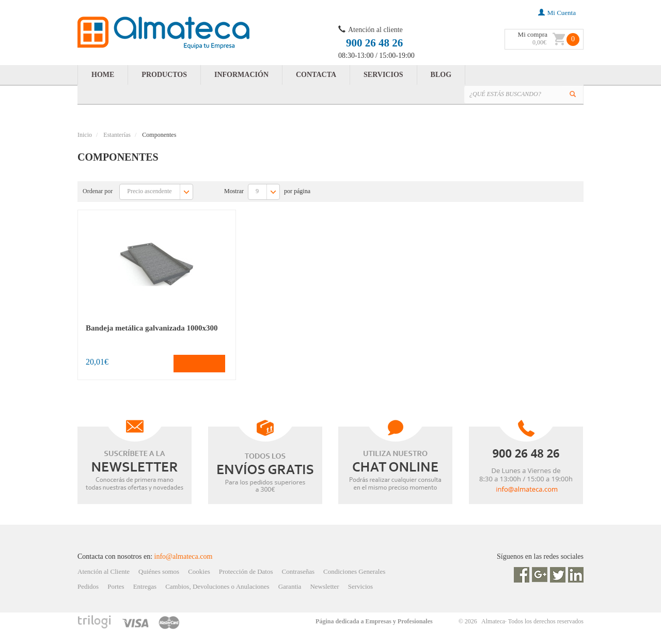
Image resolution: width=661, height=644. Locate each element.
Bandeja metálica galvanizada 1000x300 (152, 328)
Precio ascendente (160, 192)
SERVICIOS (383, 75)
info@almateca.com (184, 556)
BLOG (441, 75)
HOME (103, 75)
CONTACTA (316, 75)
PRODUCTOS (164, 75)
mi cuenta (557, 13)
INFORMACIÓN (241, 75)
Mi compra (533, 34)
